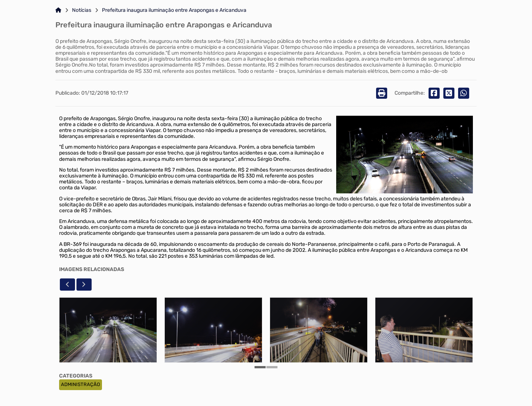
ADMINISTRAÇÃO (81, 384)
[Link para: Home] (58, 10)
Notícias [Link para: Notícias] (82, 10)
